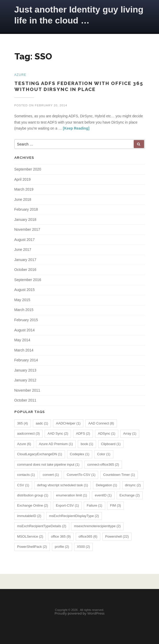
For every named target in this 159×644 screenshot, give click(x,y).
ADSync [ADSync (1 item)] (107, 435)
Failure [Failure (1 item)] (94, 507)
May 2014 (22, 341)
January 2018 (25, 220)
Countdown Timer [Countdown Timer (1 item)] (119, 476)
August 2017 (25, 240)
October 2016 (25, 271)
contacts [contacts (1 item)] (26, 476)
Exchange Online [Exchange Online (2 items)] (33, 507)
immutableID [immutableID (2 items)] (29, 517)
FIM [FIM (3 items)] (115, 507)
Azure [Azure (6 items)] (24, 445)
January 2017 (25, 260)
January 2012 (25, 381)
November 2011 (27, 392)
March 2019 (24, 190)
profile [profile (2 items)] (62, 548)
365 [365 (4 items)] (23, 425)
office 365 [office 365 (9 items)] (61, 538)
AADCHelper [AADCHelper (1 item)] (68, 425)
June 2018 (23, 200)
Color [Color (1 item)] (104, 456)
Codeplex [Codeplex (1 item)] (80, 456)
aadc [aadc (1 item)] (42, 425)
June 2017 (23, 251)
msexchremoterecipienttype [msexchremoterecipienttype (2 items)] (97, 528)
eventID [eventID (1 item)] (103, 497)
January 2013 (25, 372)
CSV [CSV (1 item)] (23, 486)
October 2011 (25, 402)
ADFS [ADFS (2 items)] (83, 435)
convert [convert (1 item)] (51, 476)
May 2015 (22, 301)
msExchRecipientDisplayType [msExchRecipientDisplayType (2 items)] (74, 517)
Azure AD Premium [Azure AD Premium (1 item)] (56, 445)
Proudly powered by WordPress (80, 616)
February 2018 (26, 210)
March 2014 (24, 351)
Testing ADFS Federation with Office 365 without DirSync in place (79, 87)
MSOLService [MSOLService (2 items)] (30, 538)
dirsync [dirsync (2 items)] (133, 486)
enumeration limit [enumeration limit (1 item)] (72, 497)
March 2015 (24, 311)
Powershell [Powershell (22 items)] (117, 538)
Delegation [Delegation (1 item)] (107, 486)
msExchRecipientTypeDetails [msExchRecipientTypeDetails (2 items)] (42, 528)
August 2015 (25, 291)
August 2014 (25, 331)
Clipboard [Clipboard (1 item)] (111, 445)
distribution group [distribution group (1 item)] (33, 497)
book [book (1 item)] (87, 445)
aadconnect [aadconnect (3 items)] (29, 435)
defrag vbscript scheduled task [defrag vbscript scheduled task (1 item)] (63, 486)
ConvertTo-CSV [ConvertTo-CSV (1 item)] (81, 476)
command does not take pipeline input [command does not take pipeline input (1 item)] (48, 466)
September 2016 (28, 281)
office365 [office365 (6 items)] (88, 538)
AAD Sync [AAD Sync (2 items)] (58, 435)
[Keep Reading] (76, 129)
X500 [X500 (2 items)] (84, 548)
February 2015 (26, 321)
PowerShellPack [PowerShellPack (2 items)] (32, 548)
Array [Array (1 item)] (130, 435)
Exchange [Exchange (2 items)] (130, 497)
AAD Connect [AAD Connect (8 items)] (101, 425)
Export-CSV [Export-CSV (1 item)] (67, 507)
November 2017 (27, 230)
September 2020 (28, 170)
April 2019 (23, 180)
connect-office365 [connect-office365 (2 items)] (103, 466)
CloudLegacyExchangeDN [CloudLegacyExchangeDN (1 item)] (40, 456)
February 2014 (26, 361)
